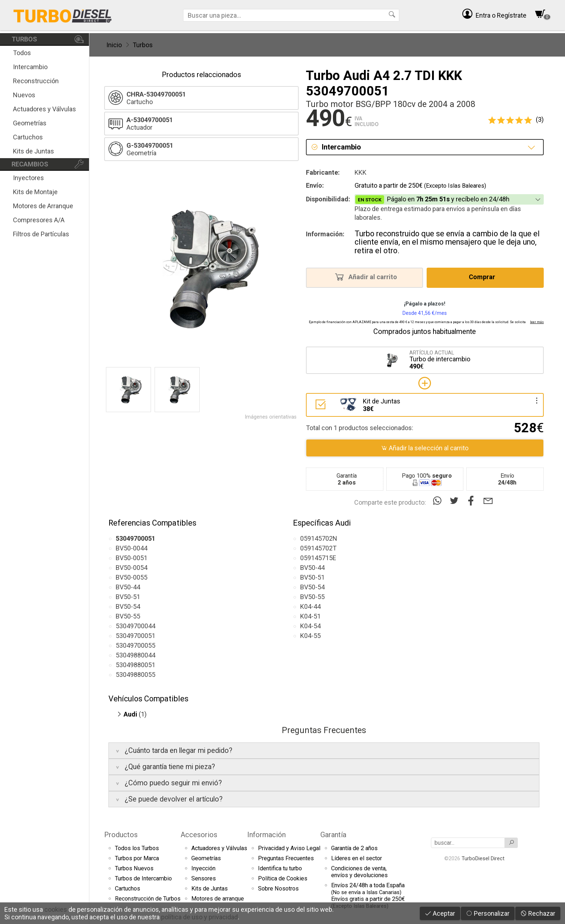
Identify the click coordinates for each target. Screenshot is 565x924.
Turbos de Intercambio (143, 878)
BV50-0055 (132, 577)
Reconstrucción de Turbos (148, 899)
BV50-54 (128, 606)
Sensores (204, 878)
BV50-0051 (132, 558)
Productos (121, 835)
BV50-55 (128, 616)
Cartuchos (28, 137)
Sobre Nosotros (278, 889)
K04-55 (310, 636)
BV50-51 (128, 597)
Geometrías (30, 123)
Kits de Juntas (34, 151)
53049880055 (135, 675)
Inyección (203, 868)
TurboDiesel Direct (483, 858)
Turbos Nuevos (134, 868)
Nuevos (24, 95)
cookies (56, 909)
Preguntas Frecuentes (286, 858)
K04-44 (310, 606)
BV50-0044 (132, 548)
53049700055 (135, 645)
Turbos (143, 45)
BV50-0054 (132, 568)
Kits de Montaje (35, 192)
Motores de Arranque (43, 206)
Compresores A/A (39, 220)
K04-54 (310, 626)
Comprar (484, 277)
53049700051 (135, 636)
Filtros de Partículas (41, 234)
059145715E (318, 558)
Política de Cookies (283, 878)
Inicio (114, 45)
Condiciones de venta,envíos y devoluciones (359, 872)
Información (266, 835)
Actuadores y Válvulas (45, 109)
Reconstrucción (36, 81)
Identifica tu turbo (280, 868)
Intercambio (30, 67)
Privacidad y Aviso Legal (289, 848)
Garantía (333, 835)
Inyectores (28, 178)
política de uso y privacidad (199, 917)
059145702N (319, 538)
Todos (22, 53)
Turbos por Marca (137, 858)
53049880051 (135, 665)
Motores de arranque (218, 899)
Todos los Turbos (137, 848)
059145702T (318, 548)
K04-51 (310, 616)
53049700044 (135, 626)
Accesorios (199, 835)
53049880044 (135, 655)
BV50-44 (128, 587)
